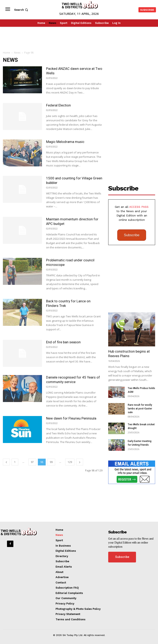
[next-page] (80, 462)
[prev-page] (6, 462)
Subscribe (132, 235)
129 (70, 462)
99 (51, 462)
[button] (21, 10)
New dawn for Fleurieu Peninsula (71, 418)
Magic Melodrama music (65, 142)
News (17, 53)
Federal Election (58, 105)
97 (32, 462)
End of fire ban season (63, 342)
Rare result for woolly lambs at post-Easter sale (140, 409)
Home (6, 53)
